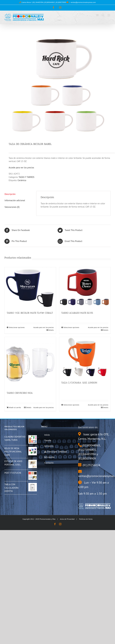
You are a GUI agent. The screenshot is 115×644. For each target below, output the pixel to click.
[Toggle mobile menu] (109, 15)
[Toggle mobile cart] (97, 15)
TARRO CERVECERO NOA (20, 393)
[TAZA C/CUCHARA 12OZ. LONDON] (85, 357)
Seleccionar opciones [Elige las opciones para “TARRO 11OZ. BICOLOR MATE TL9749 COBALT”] (17, 327)
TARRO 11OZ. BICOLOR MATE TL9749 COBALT (30, 313)
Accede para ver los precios (21, 168)
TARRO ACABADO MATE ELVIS (77, 313)
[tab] (18, 194)
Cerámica (22, 180)
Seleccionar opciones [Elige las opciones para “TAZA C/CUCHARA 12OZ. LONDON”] (71, 405)
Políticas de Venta (86, 519)
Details (51, 330)
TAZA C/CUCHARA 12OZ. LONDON (79, 383)
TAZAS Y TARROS (27, 177)
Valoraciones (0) (12, 207)
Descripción (10, 194)
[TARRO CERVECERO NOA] (30, 363)
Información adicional (15, 200)
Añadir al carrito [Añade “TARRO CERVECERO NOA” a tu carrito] (15, 407)
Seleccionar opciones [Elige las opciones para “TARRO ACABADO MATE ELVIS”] (71, 327)
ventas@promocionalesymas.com (83, 2)
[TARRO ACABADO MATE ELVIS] (85, 288)
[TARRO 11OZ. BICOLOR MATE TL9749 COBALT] (30, 288)
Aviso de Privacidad (67, 519)
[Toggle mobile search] (103, 15)
